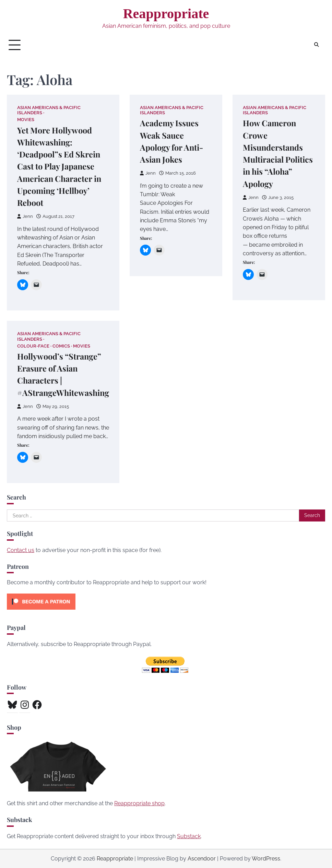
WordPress (266, 859)
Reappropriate (166, 14)
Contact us (21, 550)
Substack (189, 836)
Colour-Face (33, 346)
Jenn (25, 216)
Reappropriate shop (139, 803)
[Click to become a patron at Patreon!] (41, 611)
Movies (26, 120)
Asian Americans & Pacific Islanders (49, 110)
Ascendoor (202, 859)
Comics (61, 346)
